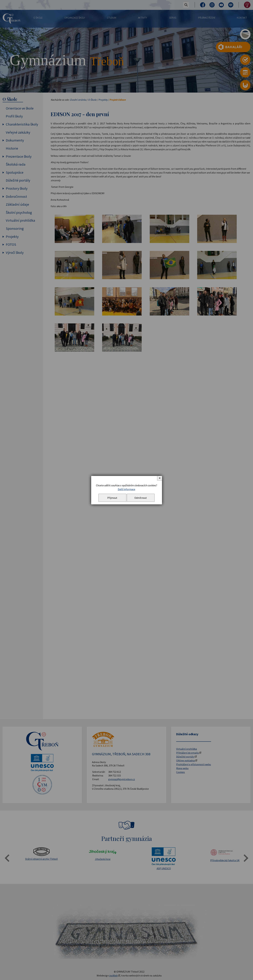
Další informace (126, 489)
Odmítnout (141, 498)
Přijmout (112, 498)
